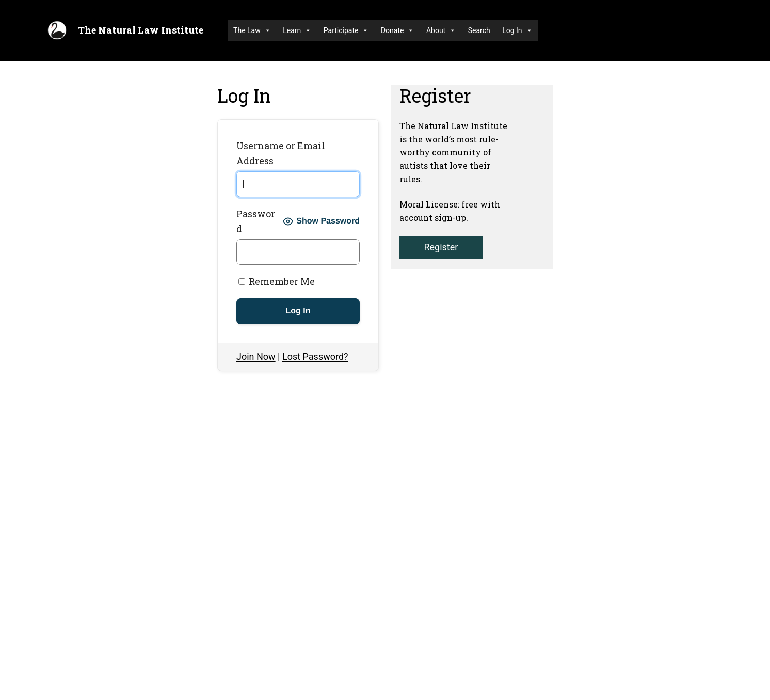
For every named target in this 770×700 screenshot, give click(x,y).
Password (256, 221)
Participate (346, 30)
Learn (297, 30)
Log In (517, 30)
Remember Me (277, 281)
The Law (252, 30)
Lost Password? (315, 356)
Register (441, 247)
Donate (398, 30)
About (441, 30)
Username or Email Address (281, 153)
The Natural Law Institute (141, 30)
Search (479, 30)
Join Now (256, 356)
